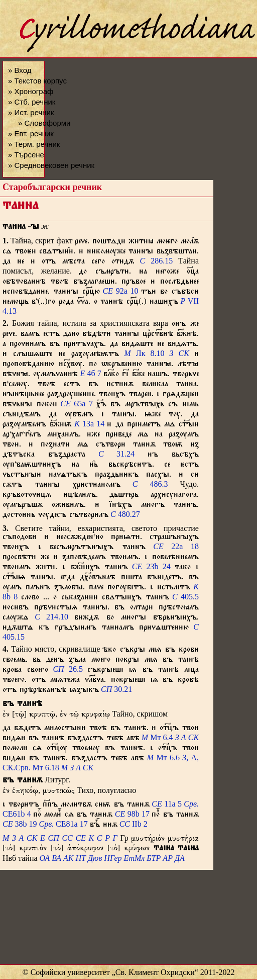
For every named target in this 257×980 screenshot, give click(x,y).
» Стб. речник (32, 102)
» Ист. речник (31, 112)
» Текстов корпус (37, 81)
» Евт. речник (31, 133)
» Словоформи (44, 123)
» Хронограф (31, 91)
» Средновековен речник (51, 165)
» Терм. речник (34, 144)
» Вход (20, 70)
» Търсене (26, 155)
